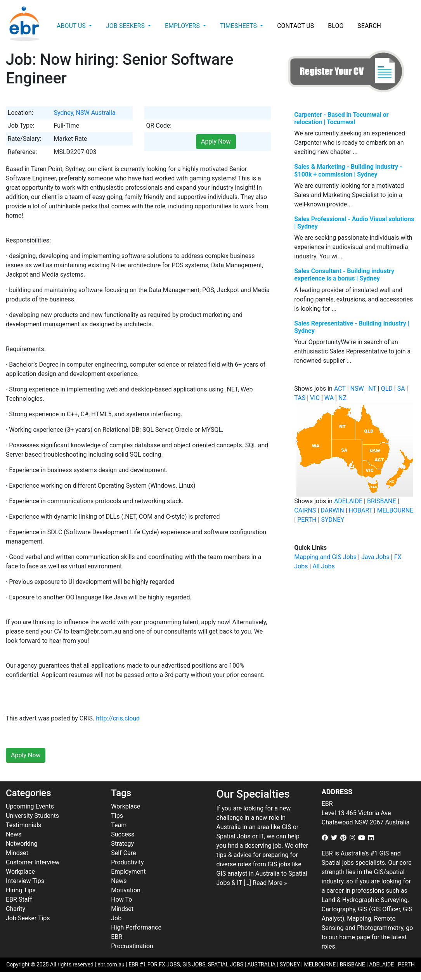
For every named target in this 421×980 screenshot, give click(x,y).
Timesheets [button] (239, 26)
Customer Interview (33, 862)
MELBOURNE (395, 510)
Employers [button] (183, 26)
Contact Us (295, 26)
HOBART (361, 510)
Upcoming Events (30, 806)
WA (329, 398)
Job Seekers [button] (126, 26)
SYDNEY (333, 520)
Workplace (20, 872)
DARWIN (332, 510)
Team (119, 825)
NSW (357, 389)
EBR (117, 937)
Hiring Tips (21, 890)
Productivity (127, 862)
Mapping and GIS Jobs (325, 557)
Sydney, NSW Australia (84, 113)
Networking (22, 844)
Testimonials (23, 825)
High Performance (136, 927)
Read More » (270, 883)
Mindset (17, 853)
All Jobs (323, 566)
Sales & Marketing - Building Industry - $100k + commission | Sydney (348, 170)
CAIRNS (305, 510)
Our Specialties (253, 794)
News (14, 834)
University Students (32, 816)
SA (401, 389)
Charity (16, 909)
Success (123, 834)
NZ (342, 398)
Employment (128, 872)
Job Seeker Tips (28, 918)
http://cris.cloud (118, 718)
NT (372, 389)
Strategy (122, 844)
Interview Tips (25, 881)
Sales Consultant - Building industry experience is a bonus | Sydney (344, 275)
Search (369, 26)
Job (116, 918)
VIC (315, 398)
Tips (117, 816)
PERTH (307, 520)
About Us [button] (72, 26)
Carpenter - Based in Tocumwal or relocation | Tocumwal (341, 118)
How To (121, 899)
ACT (340, 389)
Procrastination (132, 946)
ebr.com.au (111, 964)
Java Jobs (375, 557)
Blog (336, 26)
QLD (387, 389)
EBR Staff (19, 899)
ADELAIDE (348, 501)
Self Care (123, 853)
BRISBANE (382, 501)
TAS (300, 398)
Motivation (126, 890)
